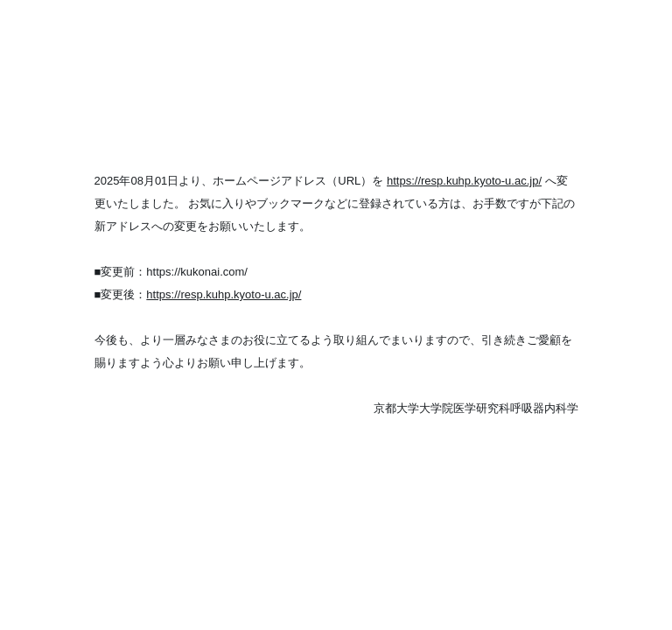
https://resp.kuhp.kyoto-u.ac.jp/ (464, 181)
